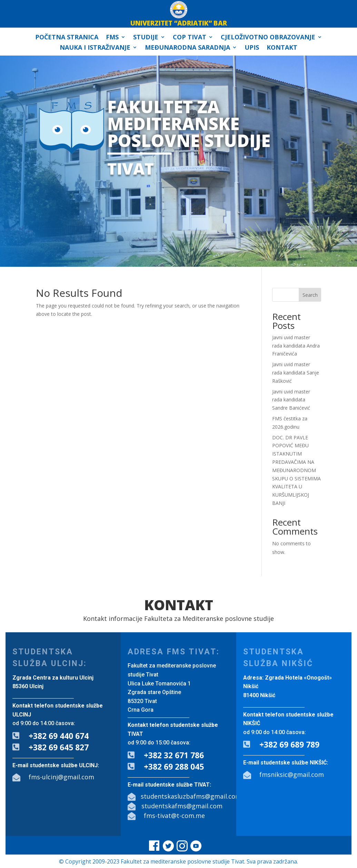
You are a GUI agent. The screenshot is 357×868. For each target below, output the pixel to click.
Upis (252, 48)
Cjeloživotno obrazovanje (268, 38)
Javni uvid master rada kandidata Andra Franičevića (296, 346)
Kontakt (282, 48)
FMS (112, 38)
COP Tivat (190, 38)
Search (310, 295)
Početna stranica (67, 38)
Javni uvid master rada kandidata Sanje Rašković (296, 373)
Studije (146, 38)
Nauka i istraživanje (95, 48)
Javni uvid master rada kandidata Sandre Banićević (291, 400)
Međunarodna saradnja (187, 48)
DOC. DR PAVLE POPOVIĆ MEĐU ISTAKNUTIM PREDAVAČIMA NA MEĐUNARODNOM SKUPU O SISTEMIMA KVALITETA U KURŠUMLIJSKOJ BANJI (296, 470)
